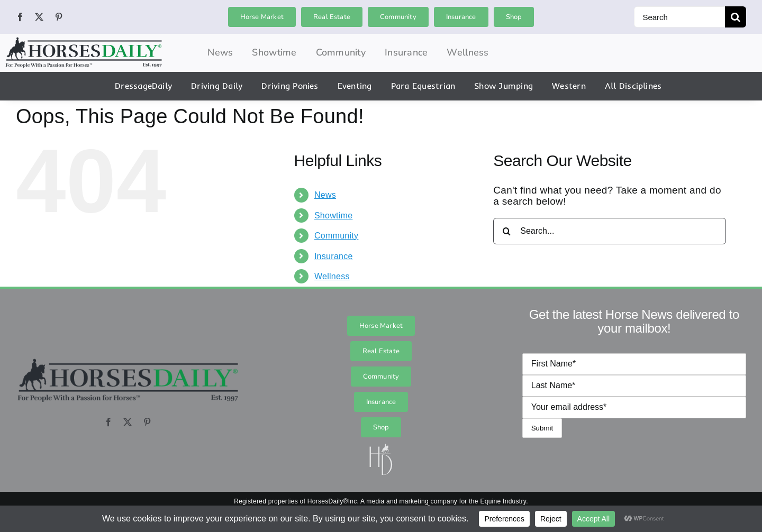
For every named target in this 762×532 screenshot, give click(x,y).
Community (336, 236)
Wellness (332, 276)
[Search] (679, 17)
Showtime (334, 215)
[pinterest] (59, 17)
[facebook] (20, 17)
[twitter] (39, 17)
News (325, 195)
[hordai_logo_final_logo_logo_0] (84, 41)
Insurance (334, 256)
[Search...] (610, 231)
